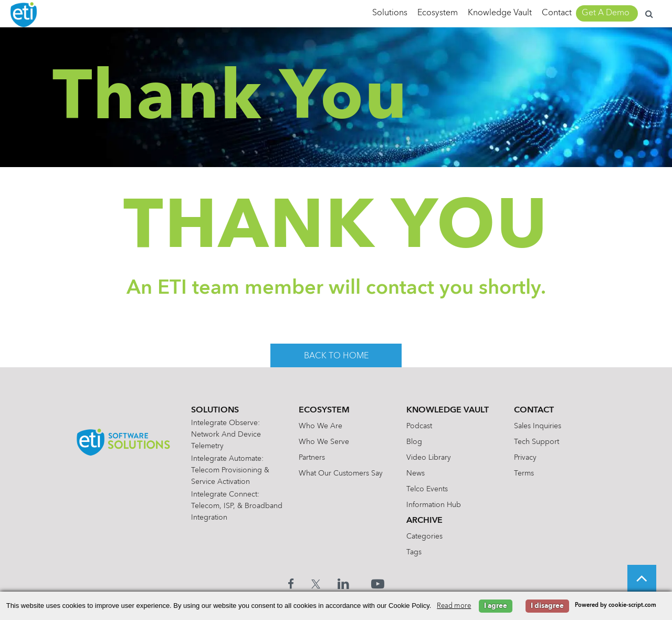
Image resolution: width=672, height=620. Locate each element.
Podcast (421, 426)
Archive (426, 521)
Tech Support (538, 442)
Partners (313, 458)
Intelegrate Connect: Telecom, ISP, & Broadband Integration (231, 506)
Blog (416, 442)
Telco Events (429, 489)
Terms (526, 473)
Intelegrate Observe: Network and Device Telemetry (228, 435)
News (417, 473)
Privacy (527, 458)
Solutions (390, 13)
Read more (454, 606)
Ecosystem (438, 13)
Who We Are (322, 426)
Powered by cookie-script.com (616, 606)
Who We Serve (325, 442)
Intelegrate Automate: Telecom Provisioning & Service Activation (232, 470)
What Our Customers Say (342, 473)
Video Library (430, 458)
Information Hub (435, 505)
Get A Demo (606, 13)
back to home (336, 356)
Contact (557, 13)
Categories (426, 536)
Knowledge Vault (500, 13)
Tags (416, 552)
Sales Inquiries (539, 426)
